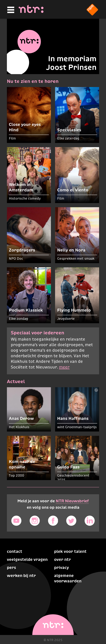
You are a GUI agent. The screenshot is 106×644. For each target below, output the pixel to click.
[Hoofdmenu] (10, 10)
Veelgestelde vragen (27, 559)
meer (64, 367)
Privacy (61, 567)
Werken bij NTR (21, 576)
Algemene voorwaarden (68, 578)
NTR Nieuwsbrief (72, 501)
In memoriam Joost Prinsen (71, 63)
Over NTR (63, 559)
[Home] (31, 12)
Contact (15, 551)
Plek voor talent (70, 551)
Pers (11, 567)
